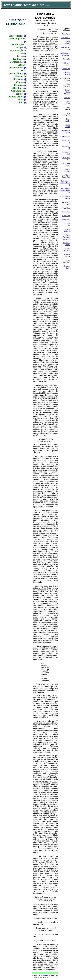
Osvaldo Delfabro (67, 230)
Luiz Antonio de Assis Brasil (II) (65, 191)
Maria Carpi (66, 208)
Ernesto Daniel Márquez (67, 92)
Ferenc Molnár (68, 108)
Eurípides (67, 98)
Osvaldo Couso (67, 224)
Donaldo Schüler (67, 74)
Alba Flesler (66, 34)
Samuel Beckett (68, 255)
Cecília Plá (67, 59)
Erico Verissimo (67, 85)
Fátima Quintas (68, 103)
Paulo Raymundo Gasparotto (67, 237)
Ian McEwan (66, 136)
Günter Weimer (68, 126)
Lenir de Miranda (67, 170)
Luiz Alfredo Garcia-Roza (66, 176)
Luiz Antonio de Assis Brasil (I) (65, 183)
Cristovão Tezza (67, 64)
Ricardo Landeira (67, 250)
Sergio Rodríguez (67, 261)
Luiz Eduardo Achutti (66, 197)
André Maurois (67, 43)
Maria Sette (66, 220)
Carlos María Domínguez (66, 54)
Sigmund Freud (67, 267)
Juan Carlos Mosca (66, 164)
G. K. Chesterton (67, 114)
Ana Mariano (66, 38)
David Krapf (66, 69)
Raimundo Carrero (67, 244)
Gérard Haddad (68, 120)
